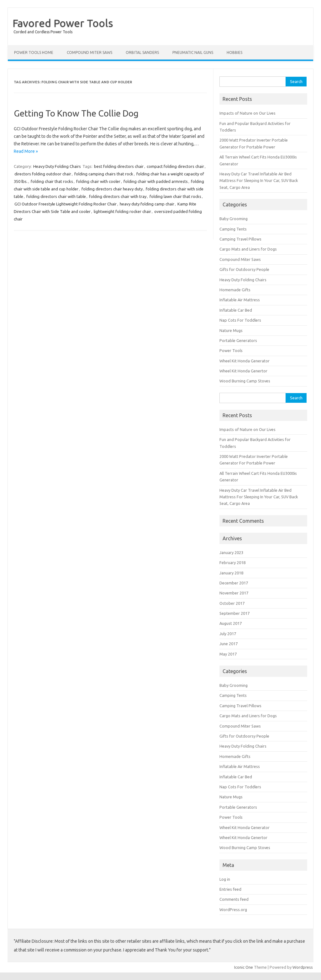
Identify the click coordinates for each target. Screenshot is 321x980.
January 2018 (231, 573)
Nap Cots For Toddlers (240, 320)
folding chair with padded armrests (156, 181)
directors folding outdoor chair (43, 174)
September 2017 (234, 613)
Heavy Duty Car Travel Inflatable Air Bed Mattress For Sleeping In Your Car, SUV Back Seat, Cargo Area (259, 181)
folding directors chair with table (56, 196)
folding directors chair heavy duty (112, 189)
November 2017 (234, 593)
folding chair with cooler (98, 181)
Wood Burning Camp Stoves (245, 381)
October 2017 (232, 603)
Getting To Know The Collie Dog (76, 113)
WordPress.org (233, 910)
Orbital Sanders (142, 52)
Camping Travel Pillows (240, 239)
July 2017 (228, 634)
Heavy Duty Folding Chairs (57, 166)
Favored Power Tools (63, 23)
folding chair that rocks (52, 181)
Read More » (26, 151)
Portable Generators (238, 340)
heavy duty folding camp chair (147, 204)
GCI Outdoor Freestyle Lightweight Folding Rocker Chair (66, 204)
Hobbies (234, 52)
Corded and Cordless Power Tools (43, 32)
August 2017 (231, 623)
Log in (225, 879)
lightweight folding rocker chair (122, 211)
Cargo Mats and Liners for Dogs (248, 249)
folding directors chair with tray (118, 196)
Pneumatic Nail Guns (193, 52)
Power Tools (231, 350)
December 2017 (234, 583)
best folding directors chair (119, 166)
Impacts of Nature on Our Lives (247, 113)
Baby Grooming (234, 219)
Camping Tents (233, 229)
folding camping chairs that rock (104, 174)
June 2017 (229, 644)
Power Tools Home (34, 52)
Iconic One (244, 967)
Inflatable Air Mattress (240, 300)
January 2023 (231, 552)
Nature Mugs (231, 330)
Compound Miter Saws (89, 52)
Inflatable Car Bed (236, 310)
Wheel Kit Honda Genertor (243, 371)
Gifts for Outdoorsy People (244, 269)
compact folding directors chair (175, 166)
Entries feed (230, 889)
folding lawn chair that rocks (175, 196)
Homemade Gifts (235, 290)
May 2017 (228, 654)
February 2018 (232, 563)
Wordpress (303, 967)
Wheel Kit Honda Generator (245, 361)
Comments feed (234, 899)
